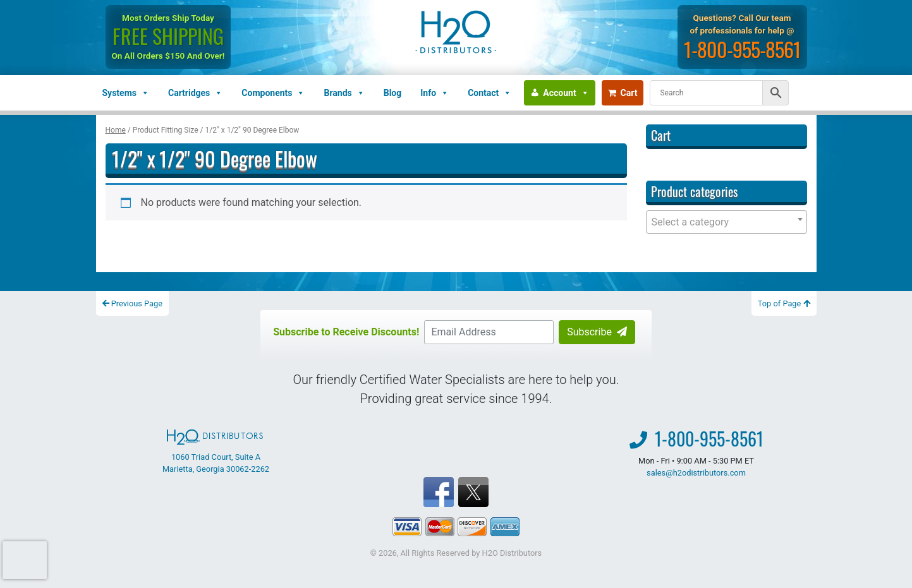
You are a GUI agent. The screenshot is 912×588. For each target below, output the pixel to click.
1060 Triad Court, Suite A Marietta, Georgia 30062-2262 (216, 452)
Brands (344, 93)
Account (566, 93)
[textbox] (727, 222)
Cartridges (195, 93)
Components (273, 93)
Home (116, 130)
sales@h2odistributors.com (696, 473)
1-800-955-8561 (742, 49)
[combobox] (727, 222)
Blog (393, 93)
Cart (623, 93)
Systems (126, 93)
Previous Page (133, 303)
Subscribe (597, 332)
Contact (489, 93)
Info (435, 93)
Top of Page (784, 303)
